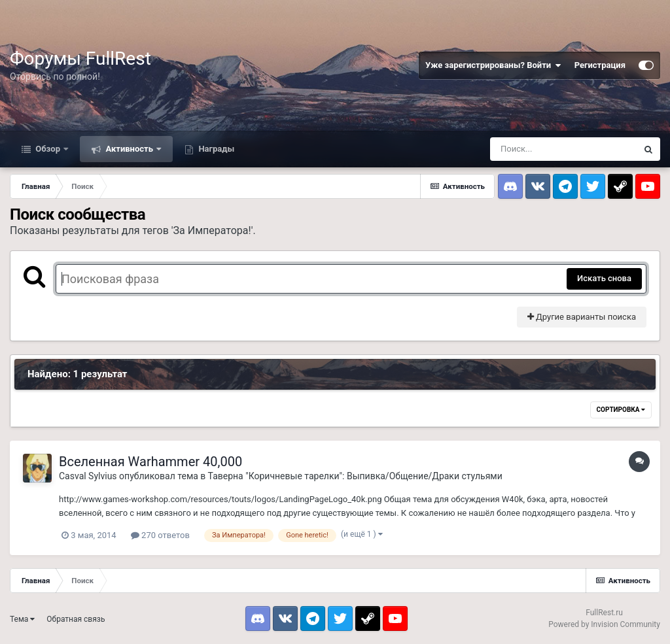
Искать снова (604, 278)
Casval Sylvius (88, 476)
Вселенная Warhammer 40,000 (150, 462)
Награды (215, 149)
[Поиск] (563, 149)
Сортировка (621, 410)
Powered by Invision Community (604, 624)
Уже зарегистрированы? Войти (493, 65)
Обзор (48, 149)
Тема (22, 619)
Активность (129, 149)
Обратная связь (76, 619)
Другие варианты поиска (582, 317)
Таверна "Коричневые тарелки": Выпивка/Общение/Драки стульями (355, 476)
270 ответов (160, 535)
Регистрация (600, 65)
